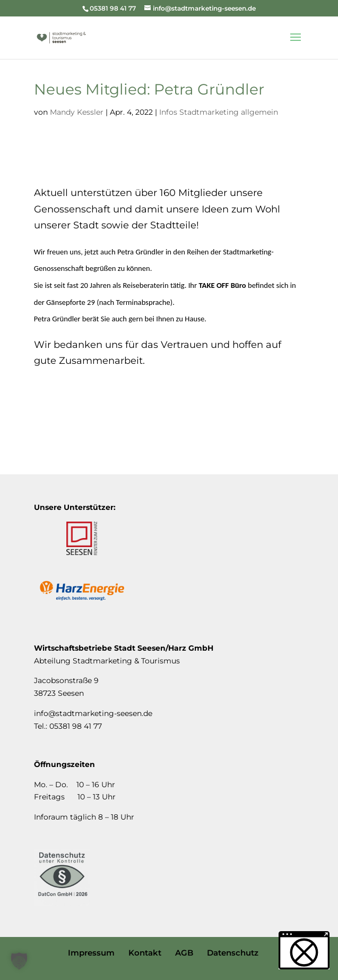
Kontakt (145, 953)
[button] (19, 961)
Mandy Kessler (77, 112)
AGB (184, 953)
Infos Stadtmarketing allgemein (219, 112)
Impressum (91, 953)
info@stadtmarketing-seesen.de (93, 713)
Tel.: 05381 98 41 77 (68, 726)
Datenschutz (233, 953)
